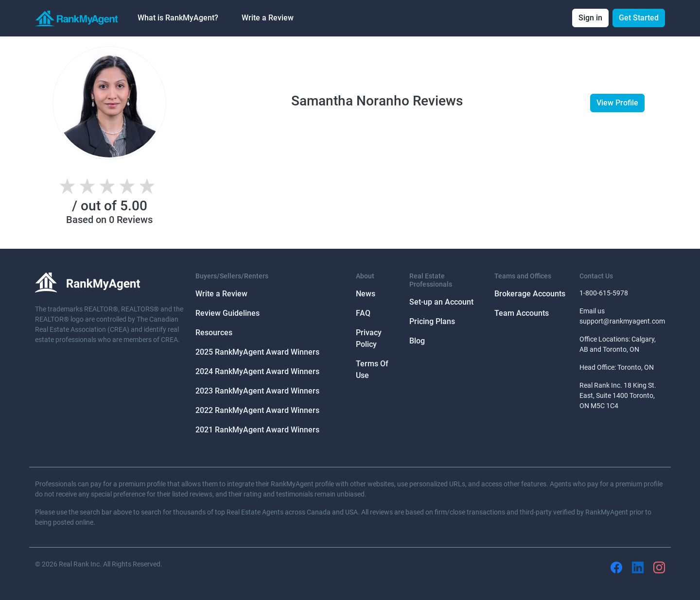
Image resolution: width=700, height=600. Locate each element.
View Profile (617, 103)
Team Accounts (522, 313)
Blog (417, 341)
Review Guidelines (227, 313)
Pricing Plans (432, 321)
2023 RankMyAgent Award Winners (257, 391)
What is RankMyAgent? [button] (178, 18)
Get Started (639, 18)
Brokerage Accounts (530, 294)
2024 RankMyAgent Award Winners (257, 371)
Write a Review (268, 18)
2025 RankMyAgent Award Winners (257, 352)
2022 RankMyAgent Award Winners (257, 410)
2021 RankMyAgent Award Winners (257, 430)
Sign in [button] (590, 18)
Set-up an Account (441, 302)
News (366, 294)
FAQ (363, 313)
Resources (214, 333)
